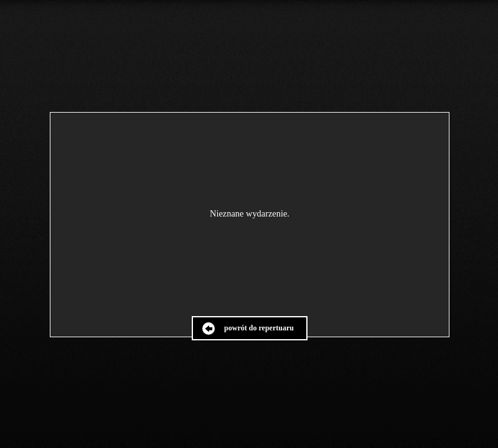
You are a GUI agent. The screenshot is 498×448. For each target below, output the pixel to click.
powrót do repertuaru (259, 328)
